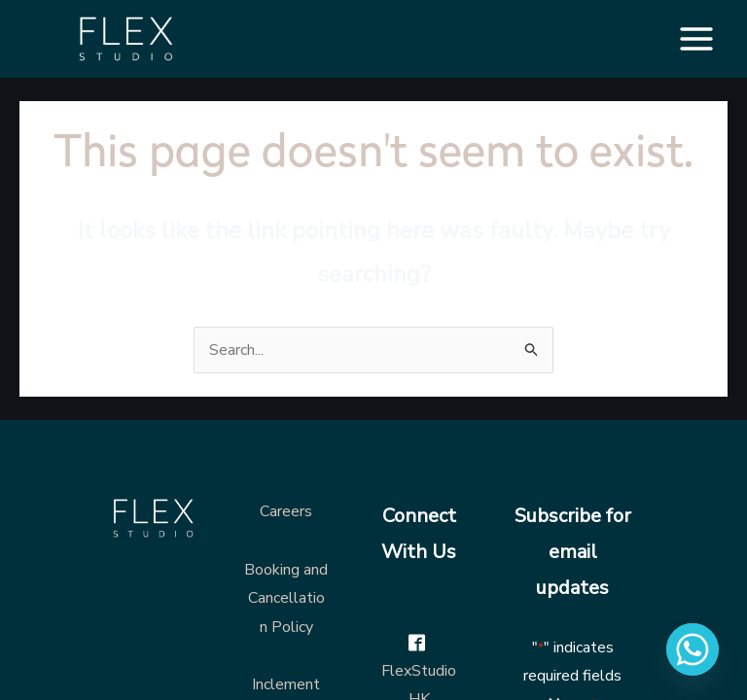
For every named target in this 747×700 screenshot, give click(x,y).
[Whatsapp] (693, 649)
